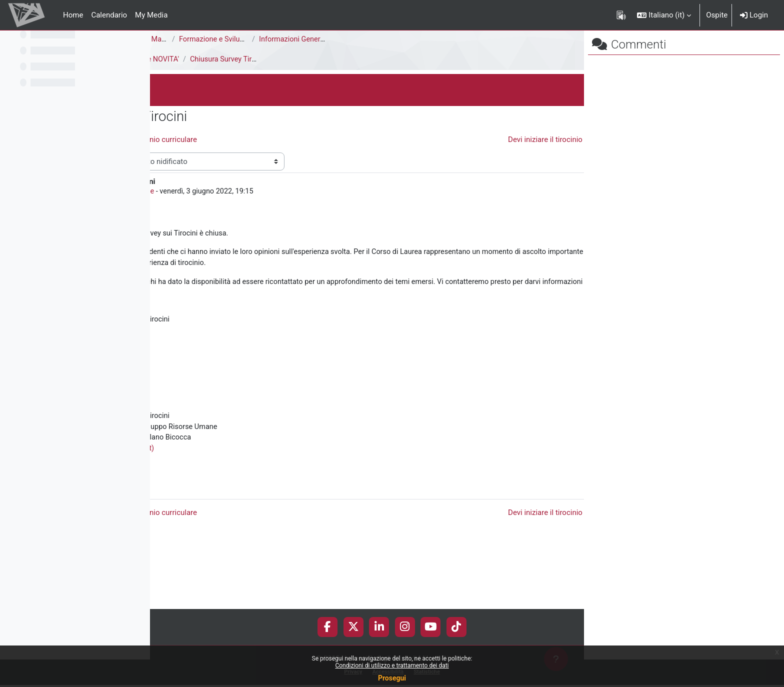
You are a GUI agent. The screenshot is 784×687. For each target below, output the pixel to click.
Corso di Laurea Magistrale (294, 39)
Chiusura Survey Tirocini (383, 59)
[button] (664, 15)
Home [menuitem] (73, 15)
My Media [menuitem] (151, 15)
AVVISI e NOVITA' (303, 59)
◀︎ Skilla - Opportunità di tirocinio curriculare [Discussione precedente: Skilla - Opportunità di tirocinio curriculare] (273, 139)
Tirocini (171, 59)
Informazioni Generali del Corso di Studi (475, 39)
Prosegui (392, 678)
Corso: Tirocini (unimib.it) (265, 506)
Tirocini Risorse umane (269, 210)
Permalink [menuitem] (512, 542)
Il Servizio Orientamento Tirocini (247, 59)
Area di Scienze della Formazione (213, 39)
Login (754, 15)
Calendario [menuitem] (109, 15)
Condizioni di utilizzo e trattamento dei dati (392, 665)
